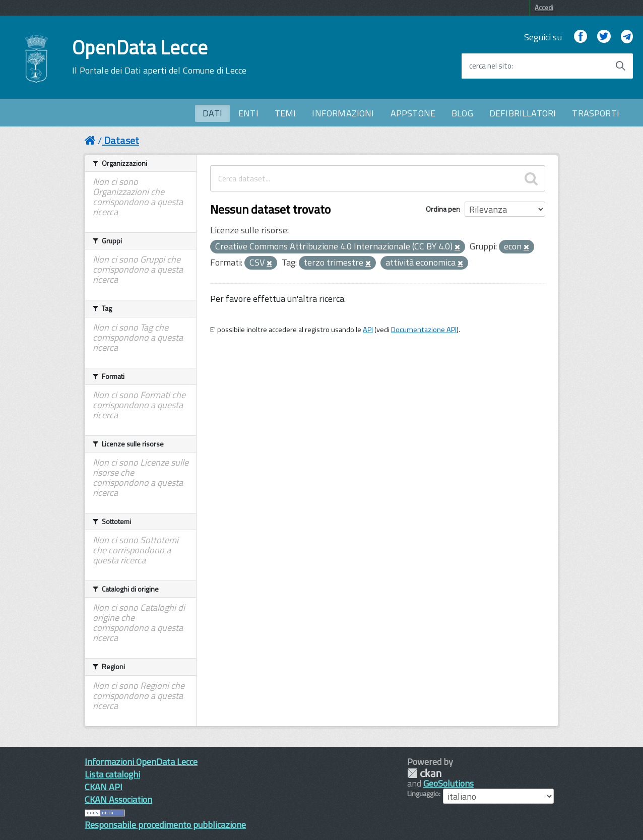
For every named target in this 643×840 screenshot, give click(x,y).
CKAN (424, 773)
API (368, 330)
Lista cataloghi (112, 774)
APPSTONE (413, 113)
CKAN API (104, 787)
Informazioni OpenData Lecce (141, 762)
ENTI (248, 113)
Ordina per (442, 209)
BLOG (462, 113)
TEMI (285, 113)
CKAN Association (118, 799)
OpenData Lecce (159, 57)
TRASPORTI (596, 113)
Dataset (121, 140)
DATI (212, 113)
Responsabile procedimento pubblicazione (165, 825)
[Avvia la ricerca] (620, 66)
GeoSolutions (448, 783)
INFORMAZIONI (343, 113)
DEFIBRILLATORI (523, 113)
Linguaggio (423, 794)
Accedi (544, 8)
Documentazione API (424, 330)
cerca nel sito (490, 66)
